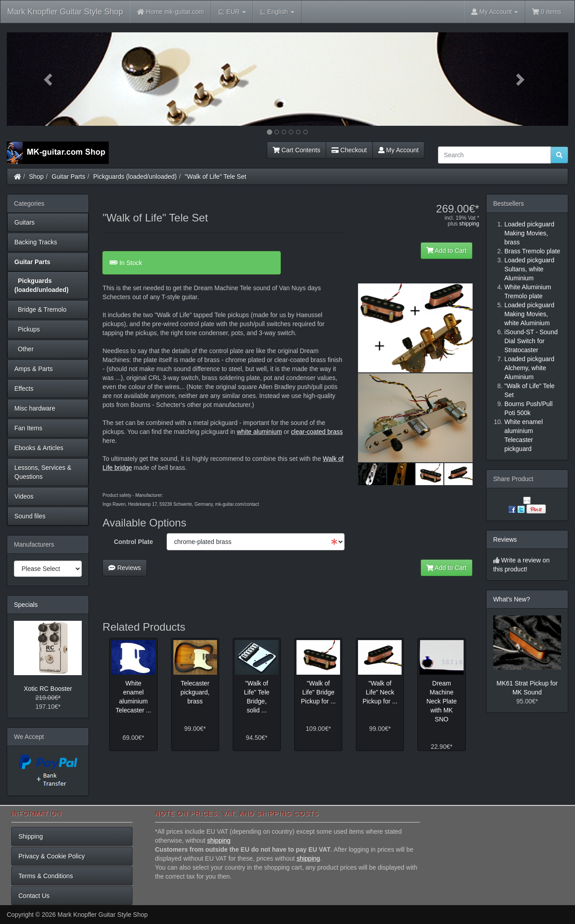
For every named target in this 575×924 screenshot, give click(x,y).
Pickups (27, 329)
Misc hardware (35, 408)
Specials (26, 605)
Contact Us (34, 896)
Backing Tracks (36, 242)
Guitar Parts (69, 177)
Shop (37, 177)
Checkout (349, 150)
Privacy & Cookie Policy (52, 856)
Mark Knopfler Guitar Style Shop (65, 12)
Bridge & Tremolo (40, 309)
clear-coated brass (317, 432)
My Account (398, 150)
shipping (469, 224)
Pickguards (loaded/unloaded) (135, 177)
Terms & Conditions (46, 876)
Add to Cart (447, 251)
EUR (232, 12)
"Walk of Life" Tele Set (215, 177)
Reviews (125, 568)
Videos (24, 496)
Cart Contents (296, 150)
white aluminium (259, 432)
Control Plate (133, 542)
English (277, 12)
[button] (49, 79)
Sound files (30, 516)
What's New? (512, 599)
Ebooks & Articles (39, 448)
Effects (24, 389)
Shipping (31, 836)
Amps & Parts (34, 369)
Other (24, 349)
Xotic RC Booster (48, 689)
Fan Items (28, 428)
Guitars (24, 222)
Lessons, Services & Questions (43, 472)
